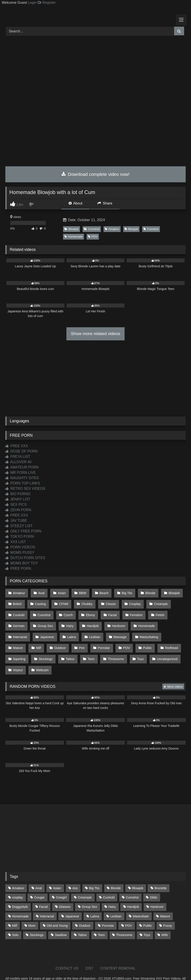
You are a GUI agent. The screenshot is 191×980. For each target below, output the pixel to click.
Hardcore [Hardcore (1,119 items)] (157, 894)
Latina (43, 630)
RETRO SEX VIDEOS (25, 489)
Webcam (19, 658)
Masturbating (118, 630)
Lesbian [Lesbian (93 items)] (116, 903)
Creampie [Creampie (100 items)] (85, 885)
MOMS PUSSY (20, 552)
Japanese (20, 630)
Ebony (87, 611)
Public (102, 639)
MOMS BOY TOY (22, 563)
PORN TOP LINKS (23, 483)
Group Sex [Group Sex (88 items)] (89, 894)
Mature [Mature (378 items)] (165, 903)
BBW (80, 593)
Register (49, 3)
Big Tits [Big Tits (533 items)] (94, 875)
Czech (66, 611)
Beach (100, 593)
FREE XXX (17, 446)
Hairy (68, 621)
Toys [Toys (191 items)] (147, 922)
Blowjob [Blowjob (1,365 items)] (137, 875)
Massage (90, 630)
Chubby (84, 602)
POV (93, 237)
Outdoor (18, 639)
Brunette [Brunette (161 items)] (161, 875)
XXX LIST (16, 542)
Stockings (20, 649)
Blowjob (72, 229)
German (18, 621)
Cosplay (130, 602)
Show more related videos (95, 334)
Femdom (131, 611)
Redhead (125, 639)
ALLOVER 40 (18, 462)
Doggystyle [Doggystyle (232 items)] (20, 894)
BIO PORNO (18, 494)
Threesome (87, 649)
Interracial (169, 621)
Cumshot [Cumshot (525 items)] (132, 885)
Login (32, 3)
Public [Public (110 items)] (148, 913)
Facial (108, 611)
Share (105, 203)
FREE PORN (18, 568)
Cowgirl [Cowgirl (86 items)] (61, 885)
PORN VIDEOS (20, 547)
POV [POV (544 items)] (129, 913)
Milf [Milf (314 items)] (14, 913)
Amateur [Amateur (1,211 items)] (18, 875)
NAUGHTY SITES (22, 478)
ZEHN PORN (18, 510)
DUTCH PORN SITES (25, 558)
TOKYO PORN (20, 537)
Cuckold (18, 611)
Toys (111, 649)
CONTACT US (67, 956)
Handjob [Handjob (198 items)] (133, 894)
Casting (39, 602)
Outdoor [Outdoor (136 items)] (85, 913)
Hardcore (114, 621)
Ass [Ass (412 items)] (75, 875)
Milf (164, 630)
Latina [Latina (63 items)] (95, 903)
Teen (63, 649)
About (76, 203)
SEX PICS (16, 505)
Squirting (150, 639)
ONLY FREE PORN (23, 531)
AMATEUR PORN (22, 467)
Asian (60, 593)
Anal (40, 593)
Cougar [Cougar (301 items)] (39, 885)
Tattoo (43, 649)
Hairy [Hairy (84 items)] (112, 894)
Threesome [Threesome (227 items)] (124, 922)
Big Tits (122, 593)
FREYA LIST (18, 457)
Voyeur (164, 649)
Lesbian (65, 630)
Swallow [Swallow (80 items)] (61, 922)
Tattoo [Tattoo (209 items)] (82, 922)
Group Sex (44, 621)
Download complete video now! (95, 174)
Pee (39, 639)
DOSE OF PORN (21, 451)
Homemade (74, 237)
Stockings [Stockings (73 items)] (37, 922)
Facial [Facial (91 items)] (43, 894)
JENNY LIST (18, 499)
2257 (89, 956)
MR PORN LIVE (21, 473)
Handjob (90, 621)
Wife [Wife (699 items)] (165, 922)
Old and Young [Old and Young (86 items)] (57, 913)
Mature (144, 630)
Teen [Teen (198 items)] (101, 922)
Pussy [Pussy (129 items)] (168, 913)
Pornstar (60, 639)
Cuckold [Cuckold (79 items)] (109, 885)
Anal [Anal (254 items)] (39, 875)
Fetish (154, 611)
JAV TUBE (16, 521)
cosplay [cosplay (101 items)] (17, 885)
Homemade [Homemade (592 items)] (20, 903)
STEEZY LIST (19, 526)
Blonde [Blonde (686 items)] (116, 875)
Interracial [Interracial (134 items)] (47, 903)
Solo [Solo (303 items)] (15, 922)
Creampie (155, 602)
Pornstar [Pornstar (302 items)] (108, 913)
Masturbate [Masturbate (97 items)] (141, 903)
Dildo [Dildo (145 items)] (154, 885)
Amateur (112, 229)
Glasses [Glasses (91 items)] (65, 894)
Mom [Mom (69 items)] (32, 913)
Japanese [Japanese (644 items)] (72, 903)
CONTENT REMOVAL (118, 956)
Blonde (144, 593)
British (17, 602)
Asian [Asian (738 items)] (57, 875)
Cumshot (92, 229)
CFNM (62, 602)
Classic (107, 602)
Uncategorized (136, 649)
